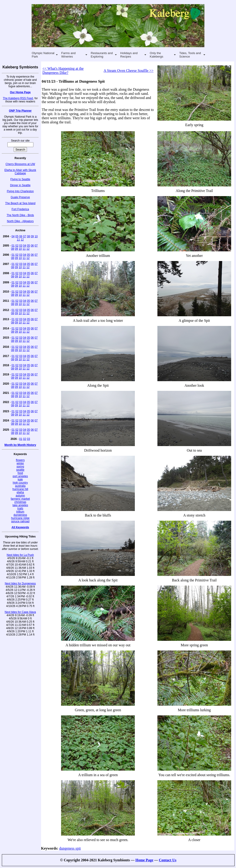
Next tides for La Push (20, 555)
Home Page (144, 860)
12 (22, 240)
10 (36, 236)
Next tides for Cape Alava (20, 612)
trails (20, 508)
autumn (20, 496)
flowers (20, 460)
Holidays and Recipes (129, 55)
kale (20, 479)
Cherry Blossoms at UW (20, 164)
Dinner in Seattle (20, 185)
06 (21, 236)
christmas (20, 502)
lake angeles (20, 505)
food (20, 473)
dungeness (20, 515)
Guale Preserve (20, 197)
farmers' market (20, 499)
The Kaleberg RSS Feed (18, 98)
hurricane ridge (20, 518)
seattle (20, 470)
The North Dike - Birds (20, 215)
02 (17, 246)
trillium (20, 512)
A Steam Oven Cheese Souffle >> (129, 71)
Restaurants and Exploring (102, 55)
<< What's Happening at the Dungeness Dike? (63, 71)
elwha (20, 492)
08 (28, 236)
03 (21, 246)
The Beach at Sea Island (20, 203)
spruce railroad (20, 521)
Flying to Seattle (20, 179)
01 (13, 246)
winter (20, 463)
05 (17, 236)
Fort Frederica (20, 209)
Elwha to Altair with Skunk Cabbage (20, 172)
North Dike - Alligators (20, 221)
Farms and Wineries (68, 55)
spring (20, 467)
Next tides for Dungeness (20, 584)
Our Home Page (20, 92)
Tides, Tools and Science (190, 55)
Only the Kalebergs (157, 55)
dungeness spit (70, 848)
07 (25, 236)
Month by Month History (20, 445)
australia (20, 486)
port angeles (20, 476)
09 (32, 236)
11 (18, 240)
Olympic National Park (43, 55)
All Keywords (20, 527)
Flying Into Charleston (20, 191)
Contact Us (168, 860)
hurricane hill (20, 489)
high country (20, 483)
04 (13, 236)
